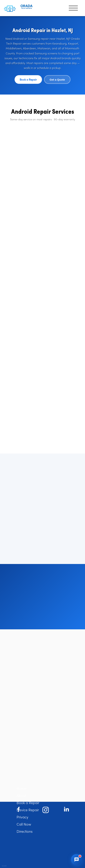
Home (22, 788)
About (21, 795)
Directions (25, 831)
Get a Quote (57, 80)
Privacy (22, 817)
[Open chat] (77, 860)
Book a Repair (28, 79)
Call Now (24, 824)
